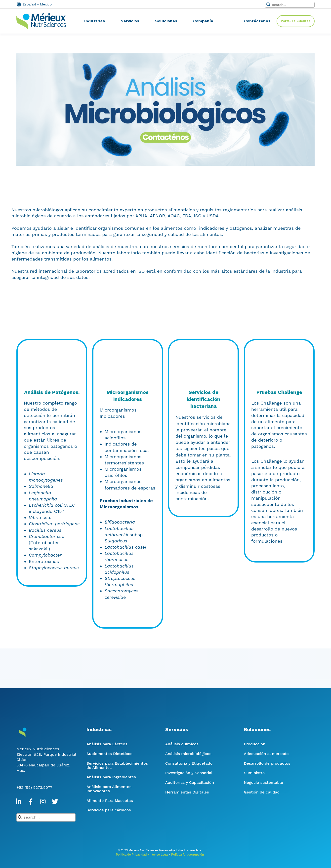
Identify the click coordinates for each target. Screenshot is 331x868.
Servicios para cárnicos (109, 810)
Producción (254, 744)
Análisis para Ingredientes (111, 777)
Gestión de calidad (262, 792)
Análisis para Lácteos (107, 744)
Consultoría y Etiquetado (189, 763)
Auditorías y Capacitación (190, 782)
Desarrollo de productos (267, 763)
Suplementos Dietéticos (109, 754)
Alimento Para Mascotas (110, 801)
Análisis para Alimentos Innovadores (109, 789)
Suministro (254, 773)
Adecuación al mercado (266, 754)
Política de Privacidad (131, 855)
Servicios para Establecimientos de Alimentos (117, 765)
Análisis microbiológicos (188, 754)
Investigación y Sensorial (189, 773)
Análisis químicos (182, 744)
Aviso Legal (160, 855)
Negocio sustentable (263, 782)
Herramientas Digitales (187, 792)
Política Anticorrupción (188, 855)
